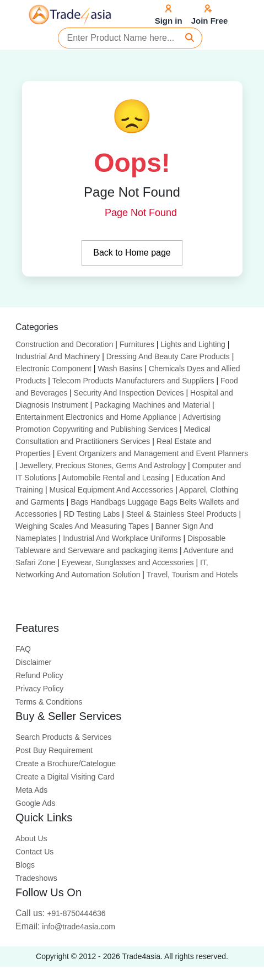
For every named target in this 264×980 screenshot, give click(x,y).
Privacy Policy (39, 689)
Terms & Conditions (49, 702)
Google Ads (35, 803)
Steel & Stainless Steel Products (182, 514)
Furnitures (137, 344)
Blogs (25, 865)
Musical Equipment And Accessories (111, 490)
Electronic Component (53, 369)
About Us (31, 838)
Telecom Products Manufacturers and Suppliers (133, 381)
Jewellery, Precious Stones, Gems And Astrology (103, 465)
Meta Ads (31, 790)
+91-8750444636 (61, 913)
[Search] (190, 38)
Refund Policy (39, 675)
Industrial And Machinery (58, 356)
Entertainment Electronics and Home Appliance (96, 417)
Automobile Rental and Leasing (115, 478)
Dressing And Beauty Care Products (168, 356)
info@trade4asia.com (65, 927)
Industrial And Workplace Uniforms (122, 538)
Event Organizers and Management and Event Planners (152, 453)
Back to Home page (132, 253)
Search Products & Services (63, 737)
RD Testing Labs (91, 514)
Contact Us (34, 852)
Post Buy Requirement (54, 750)
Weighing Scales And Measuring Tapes (82, 526)
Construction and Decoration (64, 344)
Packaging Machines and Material (152, 405)
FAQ (23, 649)
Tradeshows (36, 878)
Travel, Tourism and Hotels (192, 575)
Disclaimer (33, 662)
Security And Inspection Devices (129, 393)
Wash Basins (120, 369)
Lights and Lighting (193, 344)
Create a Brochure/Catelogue (66, 764)
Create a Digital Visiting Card (65, 777)
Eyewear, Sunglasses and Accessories (128, 562)
